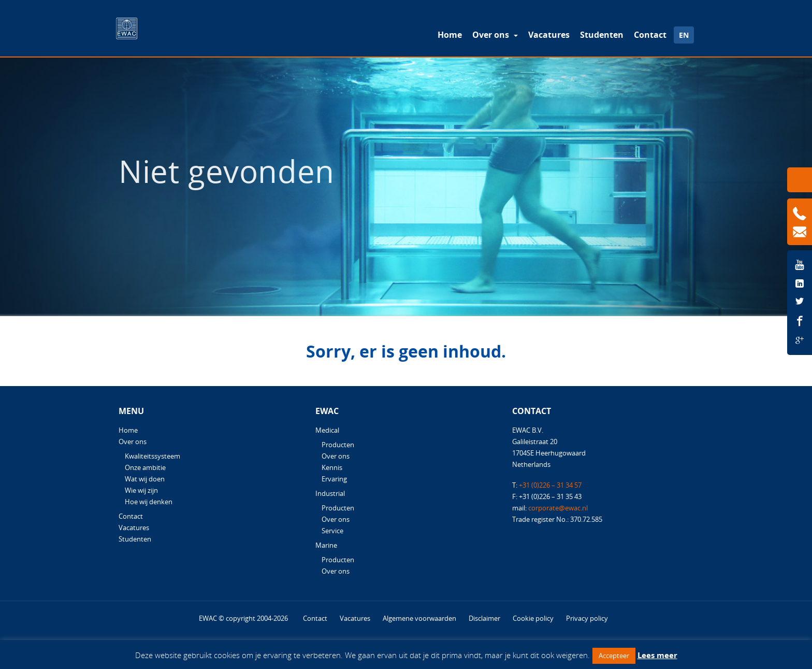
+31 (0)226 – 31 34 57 (550, 485)
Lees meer (657, 655)
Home (450, 35)
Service (332, 531)
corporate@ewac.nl (558, 508)
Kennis (332, 467)
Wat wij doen (145, 479)
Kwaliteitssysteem (153, 456)
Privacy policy (587, 618)
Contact (650, 35)
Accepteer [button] (614, 656)
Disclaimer (484, 618)
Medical (327, 430)
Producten (338, 445)
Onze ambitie (145, 467)
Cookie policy (533, 618)
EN (684, 35)
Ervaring (334, 479)
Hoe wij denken (149, 502)
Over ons (492, 35)
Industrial (330, 493)
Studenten (602, 35)
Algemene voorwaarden (419, 618)
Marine (326, 545)
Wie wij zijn (141, 490)
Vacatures (549, 35)
